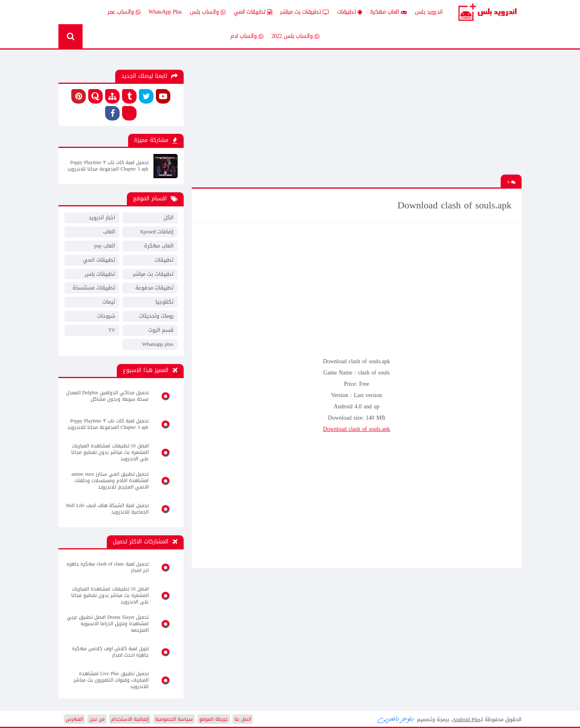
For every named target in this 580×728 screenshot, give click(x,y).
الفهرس (74, 719)
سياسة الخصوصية (174, 719)
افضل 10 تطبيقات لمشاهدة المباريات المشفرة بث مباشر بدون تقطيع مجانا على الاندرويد (110, 452)
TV (112, 330)
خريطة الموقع (214, 719)
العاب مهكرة (388, 12)
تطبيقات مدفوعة (154, 288)
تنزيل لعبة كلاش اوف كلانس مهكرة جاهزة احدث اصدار (110, 652)
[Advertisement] (356, 118)
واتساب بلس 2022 (295, 36)
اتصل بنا (243, 719)
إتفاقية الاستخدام (130, 719)
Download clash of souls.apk (356, 429)
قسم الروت (161, 330)
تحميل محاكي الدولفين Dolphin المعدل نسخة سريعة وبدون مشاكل (107, 396)
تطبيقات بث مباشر (304, 12)
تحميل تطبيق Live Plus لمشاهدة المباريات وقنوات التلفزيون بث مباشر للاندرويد (111, 680)
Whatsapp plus (158, 344)
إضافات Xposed (157, 232)
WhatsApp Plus (165, 12)
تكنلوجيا (165, 302)
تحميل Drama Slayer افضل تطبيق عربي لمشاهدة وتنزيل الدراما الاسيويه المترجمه (108, 624)
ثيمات (109, 302)
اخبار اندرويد (102, 217)
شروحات (106, 316)
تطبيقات (350, 12)
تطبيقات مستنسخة (94, 288)
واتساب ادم (247, 36)
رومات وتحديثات (156, 316)
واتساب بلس (208, 12)
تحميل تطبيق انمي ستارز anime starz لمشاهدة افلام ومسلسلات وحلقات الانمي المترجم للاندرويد (110, 480)
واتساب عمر (124, 12)
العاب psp (105, 246)
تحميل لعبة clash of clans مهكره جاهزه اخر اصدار (107, 567)
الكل (169, 217)
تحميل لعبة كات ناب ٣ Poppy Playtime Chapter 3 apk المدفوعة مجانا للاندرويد (108, 166)
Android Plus (487, 12)
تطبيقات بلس (100, 274)
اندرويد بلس (429, 12)
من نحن (97, 719)
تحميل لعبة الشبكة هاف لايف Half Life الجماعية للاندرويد (107, 509)
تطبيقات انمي (253, 12)
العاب (109, 232)
